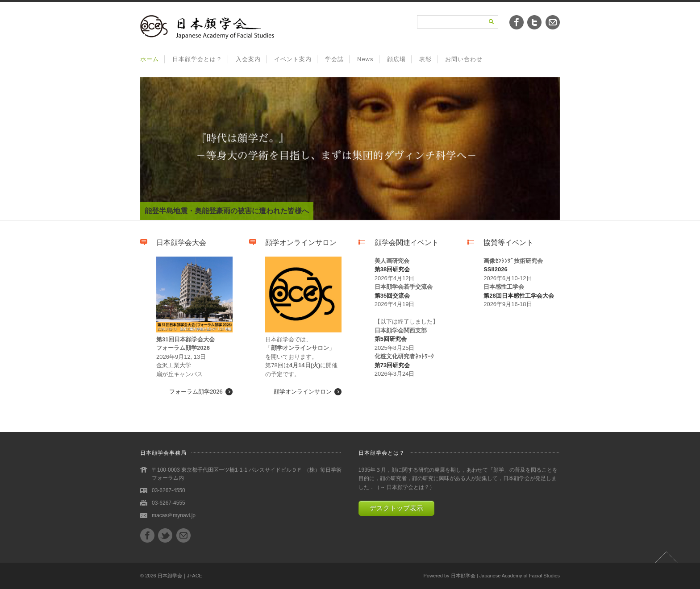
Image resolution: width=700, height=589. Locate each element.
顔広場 (396, 59)
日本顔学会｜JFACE (180, 576)
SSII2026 (496, 269)
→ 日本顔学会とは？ (405, 487)
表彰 (425, 59)
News (365, 59)
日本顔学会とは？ (197, 59)
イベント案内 (293, 59)
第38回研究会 (392, 269)
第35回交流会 (392, 296)
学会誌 (334, 59)
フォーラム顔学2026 (196, 392)
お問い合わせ (464, 59)
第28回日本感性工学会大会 (519, 296)
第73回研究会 (392, 365)
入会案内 (248, 59)
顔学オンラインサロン (303, 392)
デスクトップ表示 (396, 508)
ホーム (150, 59)
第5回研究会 (391, 339)
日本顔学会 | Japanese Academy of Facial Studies (505, 576)
